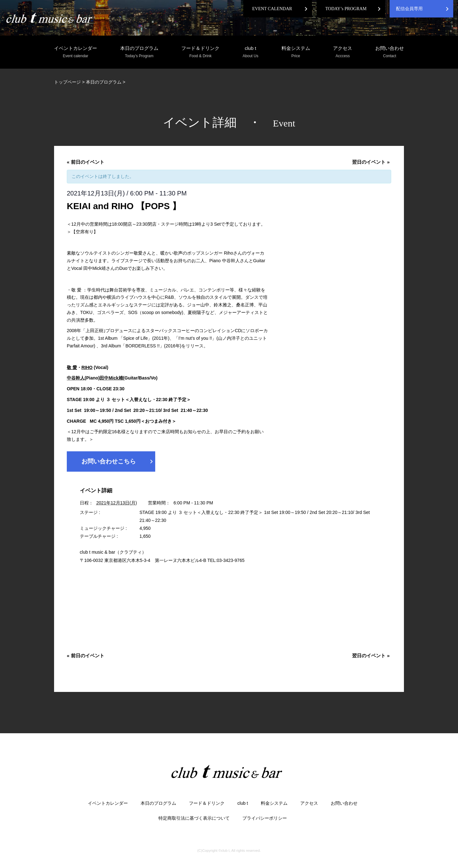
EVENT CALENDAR (272, 9)
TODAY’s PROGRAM (346, 9)
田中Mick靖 (111, 378)
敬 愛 (72, 367)
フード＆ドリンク (200, 52)
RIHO (87, 367)
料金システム (296, 52)
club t (250, 52)
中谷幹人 (76, 378)
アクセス (343, 52)
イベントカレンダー (76, 52)
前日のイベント (86, 162)
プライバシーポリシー (265, 818)
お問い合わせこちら (118, 461)
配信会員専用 (409, 9)
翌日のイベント (371, 162)
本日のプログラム (139, 52)
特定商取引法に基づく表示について (194, 818)
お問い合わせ (390, 52)
